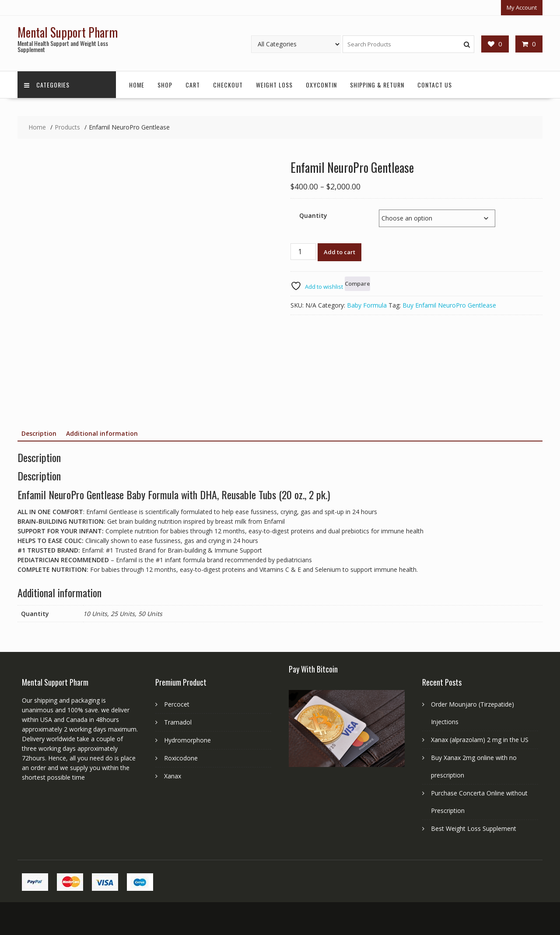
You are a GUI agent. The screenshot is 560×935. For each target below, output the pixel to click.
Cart (193, 85)
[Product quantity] (303, 252)
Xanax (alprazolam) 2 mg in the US (480, 740)
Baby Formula (367, 305)
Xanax (173, 776)
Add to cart (339, 252)
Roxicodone (181, 758)
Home (137, 85)
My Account (522, 7)
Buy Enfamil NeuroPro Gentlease (449, 305)
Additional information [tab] (102, 433)
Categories (47, 85)
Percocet (177, 704)
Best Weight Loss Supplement (474, 828)
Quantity (313, 215)
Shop (165, 85)
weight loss (274, 85)
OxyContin (321, 85)
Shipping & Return (377, 85)
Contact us (435, 85)
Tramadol (178, 722)
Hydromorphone (187, 740)
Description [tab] (39, 433)
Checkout (228, 85)
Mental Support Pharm (68, 32)
